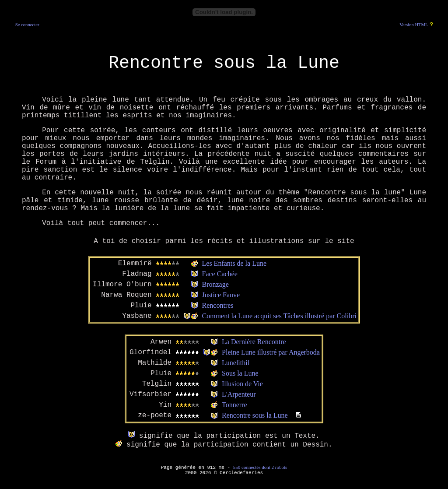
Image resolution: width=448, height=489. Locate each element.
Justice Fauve (221, 295)
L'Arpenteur (239, 394)
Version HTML (414, 25)
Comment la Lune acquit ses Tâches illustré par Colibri (279, 316)
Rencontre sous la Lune (255, 415)
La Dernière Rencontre (254, 342)
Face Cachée (220, 274)
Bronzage (215, 284)
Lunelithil (236, 363)
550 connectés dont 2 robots (260, 467)
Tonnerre (234, 405)
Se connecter (27, 25)
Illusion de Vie (242, 384)
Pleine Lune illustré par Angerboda (271, 352)
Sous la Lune (240, 373)
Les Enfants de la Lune (234, 263)
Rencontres (218, 305)
